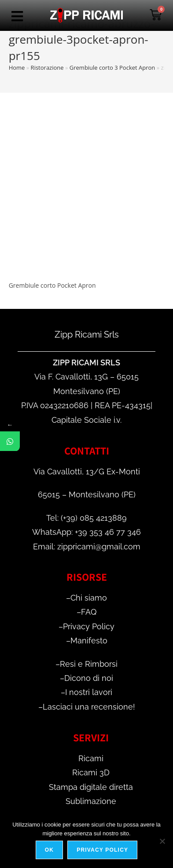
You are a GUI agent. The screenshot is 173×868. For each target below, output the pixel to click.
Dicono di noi (89, 678)
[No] (162, 841)
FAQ (89, 612)
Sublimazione (91, 801)
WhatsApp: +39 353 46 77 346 (86, 532)
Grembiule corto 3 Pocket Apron (112, 68)
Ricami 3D (91, 772)
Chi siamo (89, 598)
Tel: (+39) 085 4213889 (86, 518)
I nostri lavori (89, 692)
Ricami (91, 758)
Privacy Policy (89, 626)
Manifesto (89, 641)
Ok (49, 850)
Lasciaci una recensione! (89, 707)
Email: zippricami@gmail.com (87, 547)
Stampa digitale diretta (91, 787)
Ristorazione (47, 68)
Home (17, 68)
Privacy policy (102, 850)
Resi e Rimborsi (89, 664)
